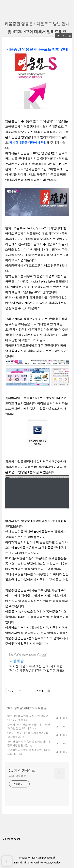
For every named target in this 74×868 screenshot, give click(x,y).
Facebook (38, 863)
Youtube (48, 863)
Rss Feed (18, 863)
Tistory (33, 858)
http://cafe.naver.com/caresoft (24, 655)
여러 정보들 (15, 708)
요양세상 (16, 661)
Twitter (30, 863)
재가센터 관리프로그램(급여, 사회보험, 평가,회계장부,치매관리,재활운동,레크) (37, 668)
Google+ (56, 863)
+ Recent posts (11, 839)
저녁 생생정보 (18, 776)
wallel (52, 858)
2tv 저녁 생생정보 (22, 770)
